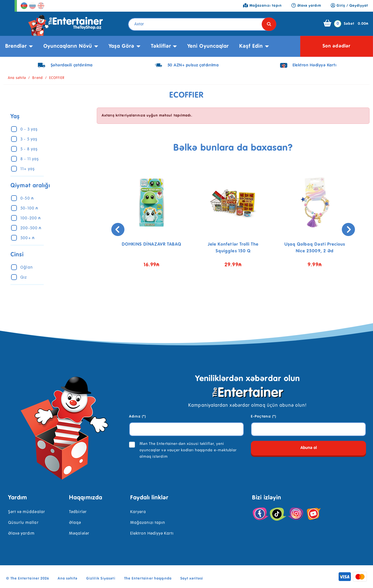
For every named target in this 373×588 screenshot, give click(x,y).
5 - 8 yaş (29, 149)
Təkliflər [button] (161, 46)
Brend (37, 78)
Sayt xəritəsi (192, 579)
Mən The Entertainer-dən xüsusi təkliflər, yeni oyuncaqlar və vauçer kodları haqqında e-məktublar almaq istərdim (188, 450)
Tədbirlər (78, 512)
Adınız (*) (138, 417)
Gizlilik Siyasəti (101, 579)
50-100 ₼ (29, 208)
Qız (24, 277)
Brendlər (16, 46)
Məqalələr (79, 534)
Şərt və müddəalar (27, 512)
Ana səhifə (17, 78)
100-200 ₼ (30, 218)
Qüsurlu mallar (23, 523)
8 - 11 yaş (29, 159)
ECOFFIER (57, 78)
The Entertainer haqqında (148, 579)
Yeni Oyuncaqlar (208, 46)
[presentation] (104, 229)
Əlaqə (75, 523)
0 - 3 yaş (29, 129)
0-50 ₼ (27, 198)
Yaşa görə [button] (122, 46)
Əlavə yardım (21, 534)
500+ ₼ (27, 238)
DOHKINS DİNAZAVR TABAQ (152, 244)
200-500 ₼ (31, 228)
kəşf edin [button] (251, 46)
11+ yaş (27, 169)
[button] (229, 296)
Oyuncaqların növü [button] (68, 46)
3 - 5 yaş (29, 139)
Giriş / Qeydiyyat (349, 6)
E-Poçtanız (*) (264, 417)
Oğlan (27, 267)
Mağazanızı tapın (148, 523)
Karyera (138, 512)
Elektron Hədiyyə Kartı (152, 534)
